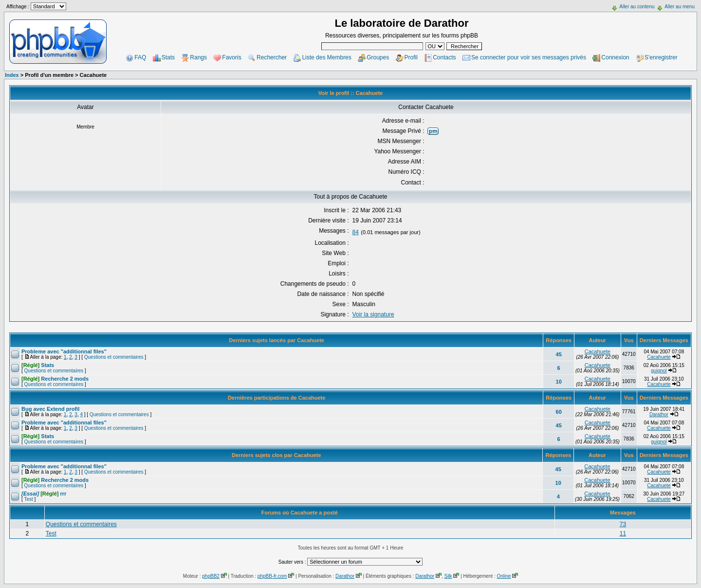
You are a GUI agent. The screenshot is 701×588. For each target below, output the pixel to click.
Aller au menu (680, 7)
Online (504, 576)
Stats (168, 57)
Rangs (198, 57)
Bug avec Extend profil (50, 409)
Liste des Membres (326, 57)
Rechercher (272, 57)
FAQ (140, 57)
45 (559, 354)
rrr (44, 494)
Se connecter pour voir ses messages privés (529, 57)
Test (28, 499)
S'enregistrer (661, 57)
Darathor (659, 414)
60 (559, 412)
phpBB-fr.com (272, 576)
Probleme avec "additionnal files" (64, 351)
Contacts (444, 57)
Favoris (231, 57)
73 (623, 524)
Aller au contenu (637, 7)
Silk (448, 576)
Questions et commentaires (114, 357)
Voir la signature (373, 314)
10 (559, 382)
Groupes (378, 57)
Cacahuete (598, 351)
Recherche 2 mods (55, 379)
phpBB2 (211, 576)
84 (356, 232)
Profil (411, 57)
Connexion (615, 57)
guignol (659, 371)
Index (12, 75)
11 (623, 533)
